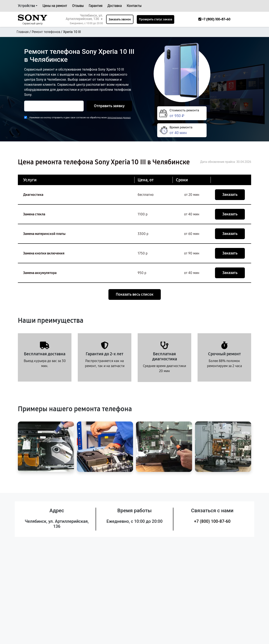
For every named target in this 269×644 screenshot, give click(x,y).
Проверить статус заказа (156, 19)
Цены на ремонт (55, 6)
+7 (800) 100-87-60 (212, 521)
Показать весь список (135, 294)
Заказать (230, 195)
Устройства (26, 6)
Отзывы (78, 6)
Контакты (134, 6)
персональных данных (119, 118)
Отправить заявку (109, 106)
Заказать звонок (120, 19)
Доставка (115, 6)
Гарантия (96, 6)
